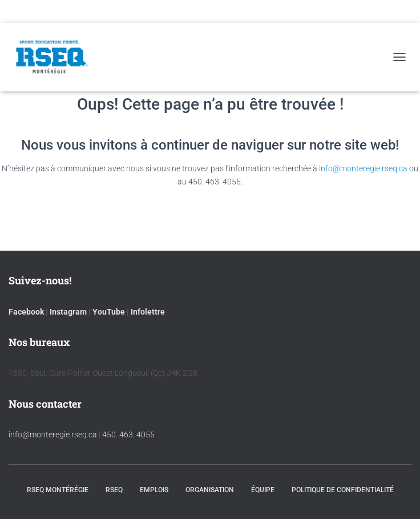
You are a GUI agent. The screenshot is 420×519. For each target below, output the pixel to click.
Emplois (154, 490)
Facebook (26, 312)
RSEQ (114, 490)
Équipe (263, 490)
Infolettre (148, 312)
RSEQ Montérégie (58, 490)
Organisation (210, 490)
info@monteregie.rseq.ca (363, 168)
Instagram (68, 312)
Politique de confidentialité (343, 490)
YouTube (109, 312)
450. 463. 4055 (128, 434)
